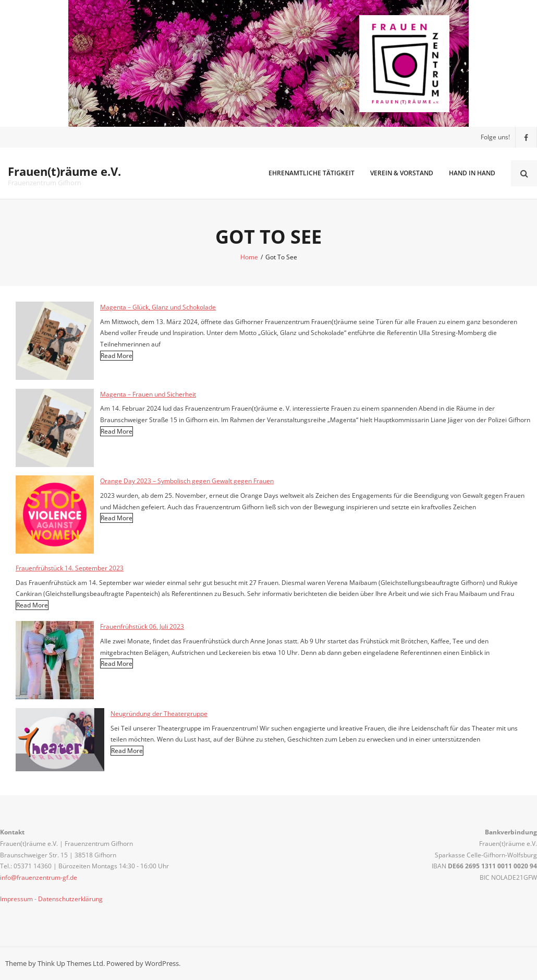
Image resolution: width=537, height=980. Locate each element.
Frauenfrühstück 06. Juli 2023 (142, 626)
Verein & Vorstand (402, 173)
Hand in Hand (472, 173)
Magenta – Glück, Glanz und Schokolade (158, 307)
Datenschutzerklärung (70, 899)
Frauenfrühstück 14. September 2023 (70, 568)
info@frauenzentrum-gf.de (39, 877)
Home (249, 257)
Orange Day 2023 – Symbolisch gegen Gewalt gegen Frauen (187, 481)
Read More (117, 356)
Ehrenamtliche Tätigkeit (312, 173)
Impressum (16, 899)
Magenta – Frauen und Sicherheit (148, 394)
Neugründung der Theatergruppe (159, 714)
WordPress (162, 963)
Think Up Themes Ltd (70, 963)
